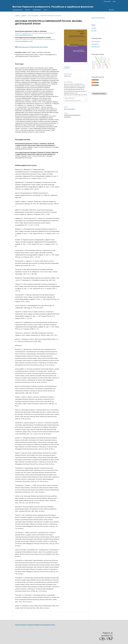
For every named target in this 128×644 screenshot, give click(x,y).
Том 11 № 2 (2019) (33, 16)
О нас (45, 10)
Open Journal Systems (98, 18)
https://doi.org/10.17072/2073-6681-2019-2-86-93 (33, 47)
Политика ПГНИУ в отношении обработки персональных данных (35, 625)
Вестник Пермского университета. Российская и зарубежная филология (53, 7)
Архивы (28, 10)
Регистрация (107, 1)
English (94, 28)
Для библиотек (96, 47)
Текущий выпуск (18, 10)
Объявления (37, 10)
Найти (112, 10)
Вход (114, 1)
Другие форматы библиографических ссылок (73, 99)
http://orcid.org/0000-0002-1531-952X (24, 41)
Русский (94, 31)
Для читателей (96, 41)
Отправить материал (99, 93)
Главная (17, 16)
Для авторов (95, 44)
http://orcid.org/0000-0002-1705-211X (24, 35)
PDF (68, 68)
